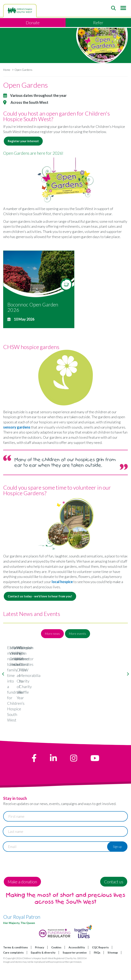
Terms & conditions (16, 963)
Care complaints (13, 968)
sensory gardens (17, 427)
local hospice (62, 582)
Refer (98, 23)
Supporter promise (75, 968)
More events (78, 634)
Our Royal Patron (22, 932)
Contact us (114, 897)
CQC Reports (100, 963)
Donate (33, 23)
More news (52, 634)
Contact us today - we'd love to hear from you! (40, 596)
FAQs (97, 968)
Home (7, 70)
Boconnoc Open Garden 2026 (33, 307)
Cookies (56, 963)
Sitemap (113, 968)
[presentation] (33, 880)
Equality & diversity (43, 968)
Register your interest (23, 141)
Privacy (40, 963)
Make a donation (22, 897)
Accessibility (77, 963)
